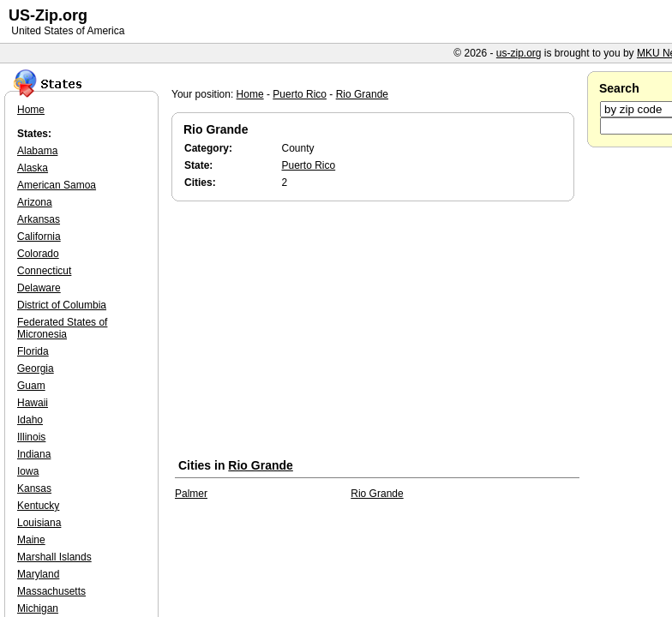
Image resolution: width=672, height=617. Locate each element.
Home (250, 94)
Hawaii (33, 403)
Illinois (31, 437)
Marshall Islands (54, 557)
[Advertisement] (377, 333)
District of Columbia (62, 305)
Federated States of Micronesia (62, 328)
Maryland (38, 574)
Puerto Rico (300, 94)
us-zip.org (519, 53)
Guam (31, 386)
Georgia (36, 368)
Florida (33, 351)
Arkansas (39, 219)
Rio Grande (362, 94)
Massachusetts (51, 591)
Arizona (35, 202)
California (39, 237)
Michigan (38, 608)
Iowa (28, 471)
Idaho (30, 420)
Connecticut (44, 271)
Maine (31, 540)
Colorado (38, 254)
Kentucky (38, 506)
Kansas (34, 488)
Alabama (37, 151)
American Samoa (57, 185)
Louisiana (39, 523)
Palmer (191, 494)
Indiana (34, 454)
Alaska (33, 168)
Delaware (39, 288)
